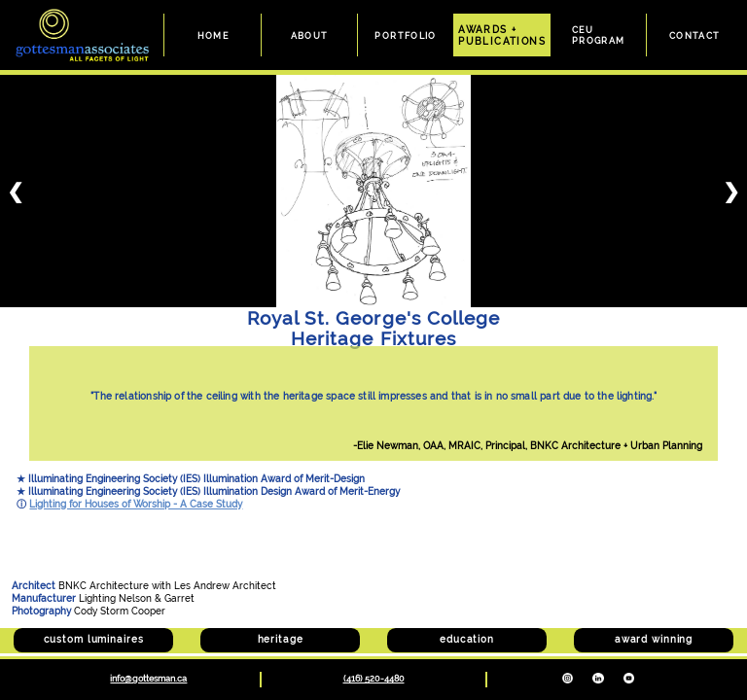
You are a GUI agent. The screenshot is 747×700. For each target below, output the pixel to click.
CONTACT (695, 35)
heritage (281, 639)
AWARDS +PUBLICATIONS (502, 35)
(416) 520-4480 (374, 679)
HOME (213, 35)
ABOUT (310, 35)
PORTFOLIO (406, 35)
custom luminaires (94, 639)
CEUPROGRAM (599, 35)
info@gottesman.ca (148, 679)
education (467, 639)
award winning (654, 639)
